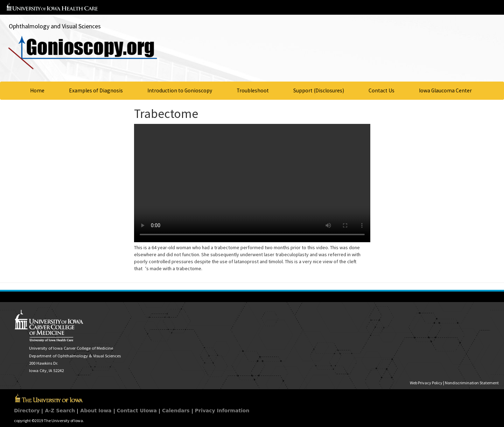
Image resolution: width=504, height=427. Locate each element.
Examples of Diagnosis (96, 90)
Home (37, 90)
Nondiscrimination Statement (472, 383)
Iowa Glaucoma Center (445, 90)
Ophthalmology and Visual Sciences (55, 26)
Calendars (176, 411)
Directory (27, 411)
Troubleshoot (253, 90)
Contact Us (381, 90)
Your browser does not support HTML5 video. (252, 183)
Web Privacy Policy (426, 383)
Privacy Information (222, 411)
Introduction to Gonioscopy (180, 90)
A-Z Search (60, 411)
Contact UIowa (137, 411)
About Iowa (96, 411)
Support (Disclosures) (319, 90)
